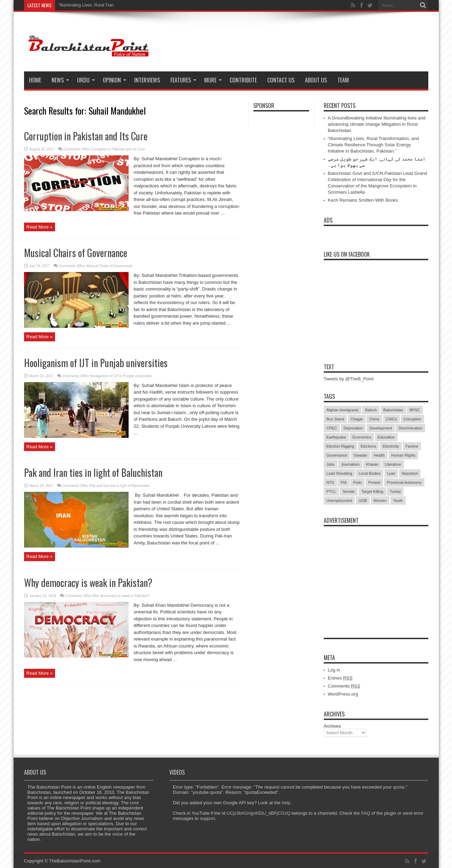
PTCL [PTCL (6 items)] (331, 491)
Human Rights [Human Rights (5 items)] (404, 455)
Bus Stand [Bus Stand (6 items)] (335, 419)
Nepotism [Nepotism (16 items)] (410, 473)
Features (183, 80)
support (207, 818)
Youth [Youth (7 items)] (398, 501)
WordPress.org (343, 694)
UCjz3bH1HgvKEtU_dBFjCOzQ (258, 813)
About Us (316, 80)
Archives (332, 726)
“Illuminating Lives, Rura (81, 5)
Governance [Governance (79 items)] (337, 455)
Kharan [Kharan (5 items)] (372, 464)
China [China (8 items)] (374, 419)
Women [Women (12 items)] (380, 501)
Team (343, 80)
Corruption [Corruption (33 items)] (412, 419)
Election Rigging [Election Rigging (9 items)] (340, 446)
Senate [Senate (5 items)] (349, 491)
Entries (340, 678)
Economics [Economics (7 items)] (362, 437)
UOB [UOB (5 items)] (363, 501)
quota (399, 787)
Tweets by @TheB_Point (349, 379)
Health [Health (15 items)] (379, 455)
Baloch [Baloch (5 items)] (371, 410)
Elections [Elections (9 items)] (369, 446)
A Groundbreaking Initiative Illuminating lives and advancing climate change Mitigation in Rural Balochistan (377, 124)
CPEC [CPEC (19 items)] (332, 428)
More (213, 80)
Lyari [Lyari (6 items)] (391, 473)
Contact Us (281, 80)
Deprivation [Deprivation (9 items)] (353, 428)
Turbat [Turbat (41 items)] (395, 491)
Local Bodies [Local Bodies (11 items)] (370, 473)
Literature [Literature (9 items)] (393, 464)
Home (35, 80)
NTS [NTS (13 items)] (330, 482)
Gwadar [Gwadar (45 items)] (361, 455)
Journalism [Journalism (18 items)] (350, 464)
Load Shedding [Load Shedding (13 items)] (339, 473)
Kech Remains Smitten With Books (363, 200)
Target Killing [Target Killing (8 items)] (372, 491)
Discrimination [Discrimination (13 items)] (410, 428)
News (60, 80)
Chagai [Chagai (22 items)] (357, 419)
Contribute (243, 80)
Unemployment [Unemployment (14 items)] (339, 501)
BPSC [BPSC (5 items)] (415, 410)
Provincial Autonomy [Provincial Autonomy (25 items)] (404, 482)
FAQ (366, 813)
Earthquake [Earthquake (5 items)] (336, 437)
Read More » (40, 227)
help (286, 803)
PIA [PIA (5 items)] (344, 482)
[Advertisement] (376, 573)
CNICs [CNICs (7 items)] (391, 419)
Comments (344, 686)
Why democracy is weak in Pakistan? (88, 583)
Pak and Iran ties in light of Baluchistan (93, 472)
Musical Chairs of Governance (76, 253)
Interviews (147, 80)
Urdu (86, 80)
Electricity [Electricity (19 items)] (391, 446)
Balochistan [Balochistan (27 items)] (393, 410)
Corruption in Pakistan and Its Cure (86, 136)
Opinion (114, 80)
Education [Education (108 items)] (386, 437)
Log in (334, 670)
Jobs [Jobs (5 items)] (331, 464)
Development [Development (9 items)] (381, 428)
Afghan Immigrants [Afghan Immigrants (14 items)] (343, 410)
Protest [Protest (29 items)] (374, 482)
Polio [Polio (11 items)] (357, 482)
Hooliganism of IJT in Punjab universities (96, 363)
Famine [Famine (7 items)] (412, 446)
